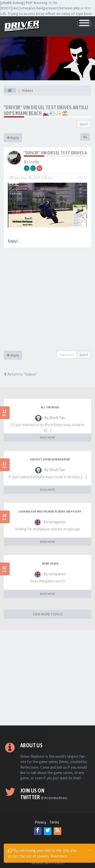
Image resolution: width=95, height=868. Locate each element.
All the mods (50, 407)
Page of (67, 355)
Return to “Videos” (21, 374)
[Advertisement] (48, 300)
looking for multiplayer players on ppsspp (50, 511)
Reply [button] (13, 138)
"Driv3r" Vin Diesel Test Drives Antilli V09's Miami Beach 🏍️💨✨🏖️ (46, 110)
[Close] (90, 850)
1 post (84, 124)
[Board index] (10, 90)
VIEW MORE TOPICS (48, 614)
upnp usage (50, 564)
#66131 (82, 178)
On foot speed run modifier (50, 459)
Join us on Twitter (44, 794)
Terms (54, 822)
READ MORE (48, 437)
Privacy (40, 822)
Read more (59, 856)
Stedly (34, 162)
